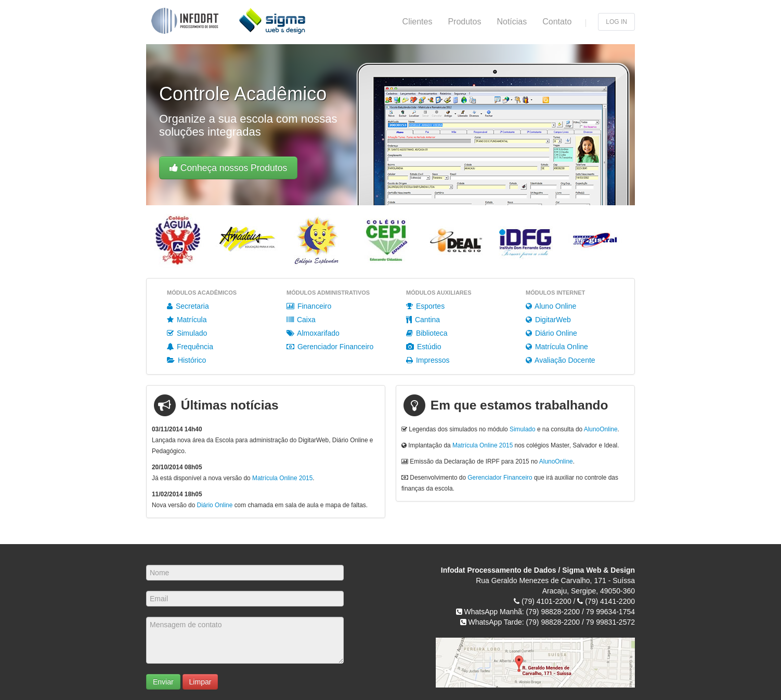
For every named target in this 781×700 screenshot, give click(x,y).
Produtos (464, 22)
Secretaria (188, 306)
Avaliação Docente (561, 360)
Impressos (428, 360)
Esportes (425, 306)
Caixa (301, 320)
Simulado (187, 333)
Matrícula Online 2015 (282, 478)
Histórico (186, 360)
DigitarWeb (548, 320)
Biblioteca (427, 333)
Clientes (418, 22)
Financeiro (309, 306)
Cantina (423, 320)
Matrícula (187, 320)
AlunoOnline (601, 429)
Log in (616, 22)
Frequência (190, 347)
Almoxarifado (313, 333)
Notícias (512, 22)
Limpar (200, 682)
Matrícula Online (557, 347)
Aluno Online (551, 306)
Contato (557, 22)
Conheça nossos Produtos (228, 168)
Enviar (163, 682)
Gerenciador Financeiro (330, 347)
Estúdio (424, 347)
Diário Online (551, 333)
